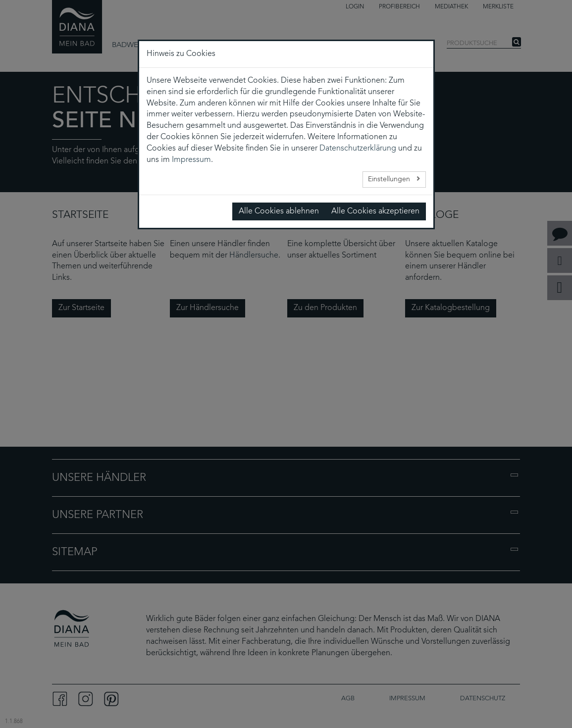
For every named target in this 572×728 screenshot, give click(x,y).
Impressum (191, 160)
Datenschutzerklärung (358, 149)
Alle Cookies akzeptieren (375, 211)
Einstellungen (390, 179)
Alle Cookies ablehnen (279, 211)
